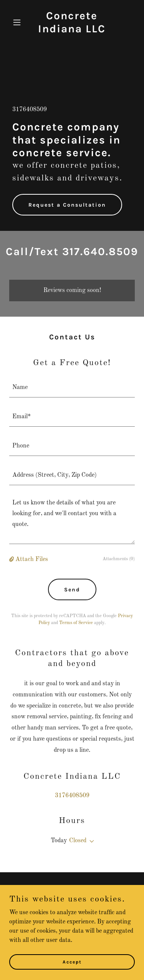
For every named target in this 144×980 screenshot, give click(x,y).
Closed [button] (78, 841)
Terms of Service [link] (76, 623)
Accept (72, 962)
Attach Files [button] (32, 559)
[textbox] (72, 387)
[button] (19, 22)
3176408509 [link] (30, 110)
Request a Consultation (67, 205)
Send (72, 590)
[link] (72, 31)
